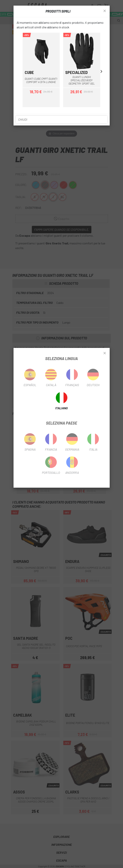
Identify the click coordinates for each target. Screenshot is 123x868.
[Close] (105, 353)
